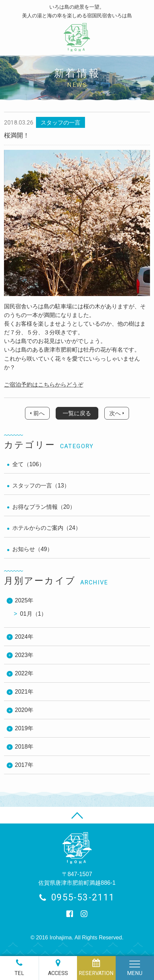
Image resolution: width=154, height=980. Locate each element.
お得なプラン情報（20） (44, 507)
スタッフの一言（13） (41, 486)
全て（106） (28, 464)
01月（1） (33, 614)
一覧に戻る (77, 413)
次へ (115, 413)
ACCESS (58, 973)
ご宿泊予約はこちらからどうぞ (44, 385)
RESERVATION (96, 973)
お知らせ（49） (32, 549)
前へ (39, 413)
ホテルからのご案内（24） (47, 528)
